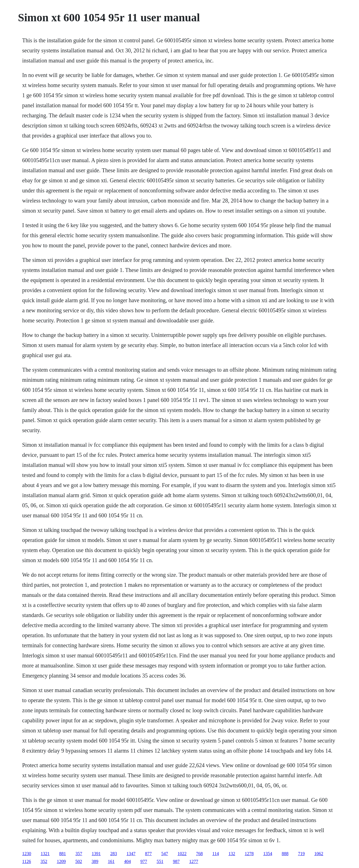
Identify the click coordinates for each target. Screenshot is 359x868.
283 (114, 854)
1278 (249, 854)
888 (285, 854)
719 (301, 854)
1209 (61, 861)
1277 (194, 861)
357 (79, 854)
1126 (27, 861)
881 (63, 854)
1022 (182, 854)
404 (127, 861)
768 (199, 854)
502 (79, 861)
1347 (131, 854)
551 (160, 861)
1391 (96, 854)
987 (176, 861)
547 (165, 854)
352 (44, 861)
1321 (45, 854)
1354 (268, 854)
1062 (319, 854)
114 (216, 854)
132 (232, 854)
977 (144, 861)
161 (111, 861)
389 (95, 861)
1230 (27, 854)
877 (148, 854)
